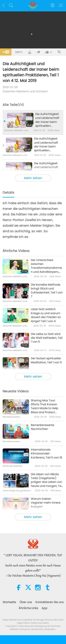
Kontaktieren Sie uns (49, 602)
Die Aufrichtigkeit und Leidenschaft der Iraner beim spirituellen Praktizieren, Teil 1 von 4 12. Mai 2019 (47, 120)
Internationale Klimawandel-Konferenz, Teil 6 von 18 (46, 454)
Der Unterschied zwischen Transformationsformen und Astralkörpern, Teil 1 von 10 (46, 266)
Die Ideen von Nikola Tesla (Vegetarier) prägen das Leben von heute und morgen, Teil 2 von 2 (47, 480)
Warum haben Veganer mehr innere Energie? (46, 503)
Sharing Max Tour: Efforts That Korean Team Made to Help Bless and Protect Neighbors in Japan (45, 407)
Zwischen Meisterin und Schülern (25, 91)
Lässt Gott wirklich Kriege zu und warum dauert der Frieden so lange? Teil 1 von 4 (46, 315)
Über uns (26, 602)
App (44, 608)
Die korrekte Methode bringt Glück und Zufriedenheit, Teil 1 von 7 (47, 291)
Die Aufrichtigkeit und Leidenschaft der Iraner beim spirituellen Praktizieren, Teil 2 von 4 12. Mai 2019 (46, 145)
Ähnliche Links (28, 608)
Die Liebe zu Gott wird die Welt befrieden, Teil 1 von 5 (47, 338)
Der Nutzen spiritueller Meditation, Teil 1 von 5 (46, 360)
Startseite (9, 602)
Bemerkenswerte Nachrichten (43, 427)
